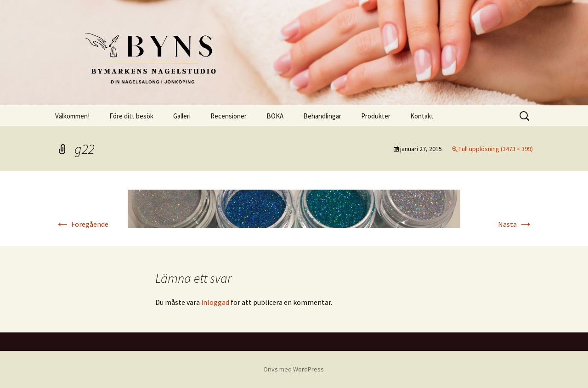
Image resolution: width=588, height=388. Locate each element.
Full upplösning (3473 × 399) (496, 149)
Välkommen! (72, 116)
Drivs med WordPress (294, 369)
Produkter (376, 116)
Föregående (82, 224)
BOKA (275, 116)
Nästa (515, 224)
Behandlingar (322, 116)
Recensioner (229, 116)
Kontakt (422, 116)
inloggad (215, 302)
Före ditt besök (131, 116)
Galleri (182, 116)
